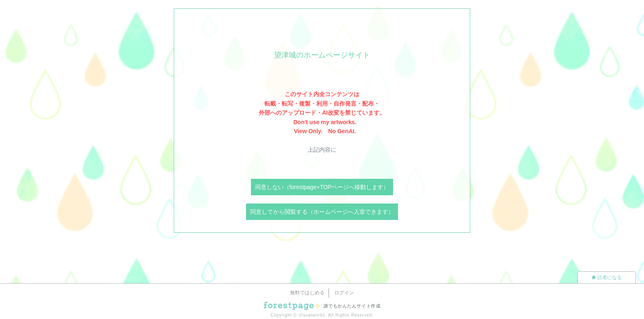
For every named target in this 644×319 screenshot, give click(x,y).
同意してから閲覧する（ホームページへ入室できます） (322, 212)
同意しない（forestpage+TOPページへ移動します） (322, 187)
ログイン (344, 293)
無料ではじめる (307, 293)
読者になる (607, 277)
